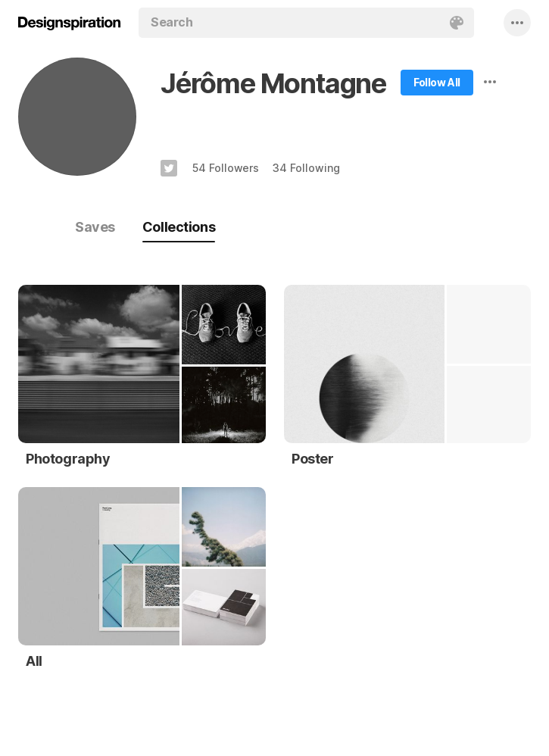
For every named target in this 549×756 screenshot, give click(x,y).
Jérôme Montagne (273, 83)
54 (226, 168)
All (34, 661)
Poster (313, 459)
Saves (95, 227)
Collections (179, 227)
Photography (68, 459)
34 (306, 168)
